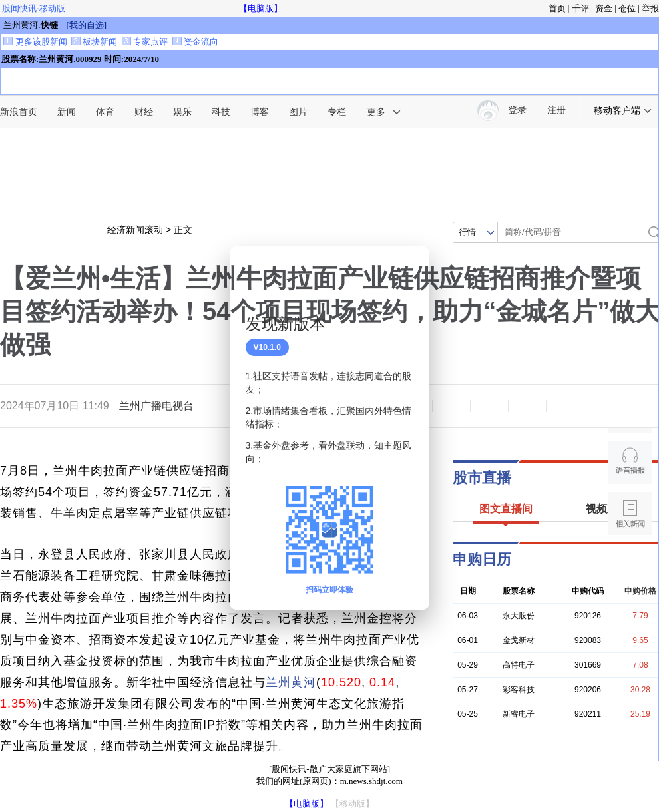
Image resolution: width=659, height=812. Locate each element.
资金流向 (195, 42)
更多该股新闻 (35, 42)
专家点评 (145, 42)
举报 (650, 8)
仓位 (627, 8)
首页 (557, 8)
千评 (580, 8)
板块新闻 (94, 42)
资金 (604, 8)
